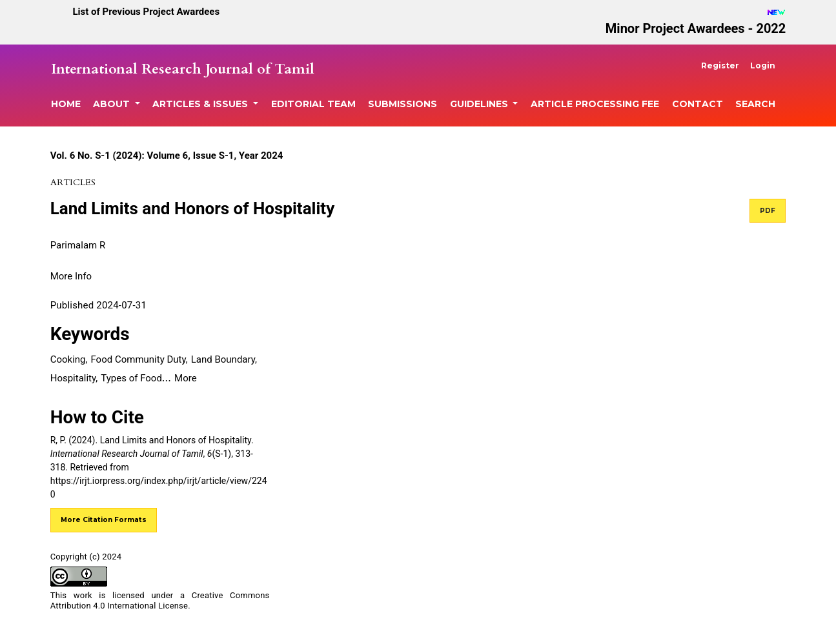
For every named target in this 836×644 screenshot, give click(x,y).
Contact (698, 104)
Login (763, 65)
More (186, 378)
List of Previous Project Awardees (146, 12)
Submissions (403, 104)
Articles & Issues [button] (201, 104)
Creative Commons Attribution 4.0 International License (160, 601)
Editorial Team (313, 104)
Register (720, 65)
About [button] (113, 104)
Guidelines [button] (480, 104)
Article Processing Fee (595, 104)
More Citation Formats (104, 520)
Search (755, 104)
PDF (768, 211)
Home (66, 104)
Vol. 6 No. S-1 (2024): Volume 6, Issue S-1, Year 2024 (167, 156)
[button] (71, 276)
